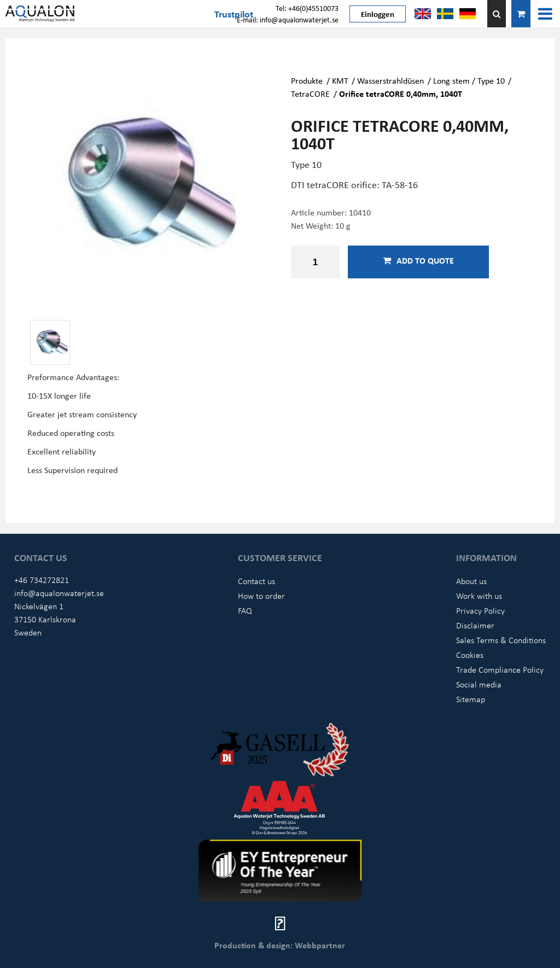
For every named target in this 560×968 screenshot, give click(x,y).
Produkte (307, 80)
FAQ (245, 610)
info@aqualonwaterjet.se (59, 593)
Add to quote (418, 260)
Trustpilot (234, 14)
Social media (479, 684)
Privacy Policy (480, 610)
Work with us (479, 596)
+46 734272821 (42, 580)
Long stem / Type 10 (469, 80)
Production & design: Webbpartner (280, 945)
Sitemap (471, 699)
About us (471, 581)
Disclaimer (475, 625)
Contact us (256, 581)
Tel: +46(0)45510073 (307, 8)
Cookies (470, 655)
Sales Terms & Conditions (501, 640)
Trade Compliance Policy (500, 669)
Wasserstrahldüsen (390, 80)
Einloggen (378, 14)
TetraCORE (310, 94)
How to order (261, 596)
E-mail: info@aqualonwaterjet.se (288, 19)
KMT (340, 80)
